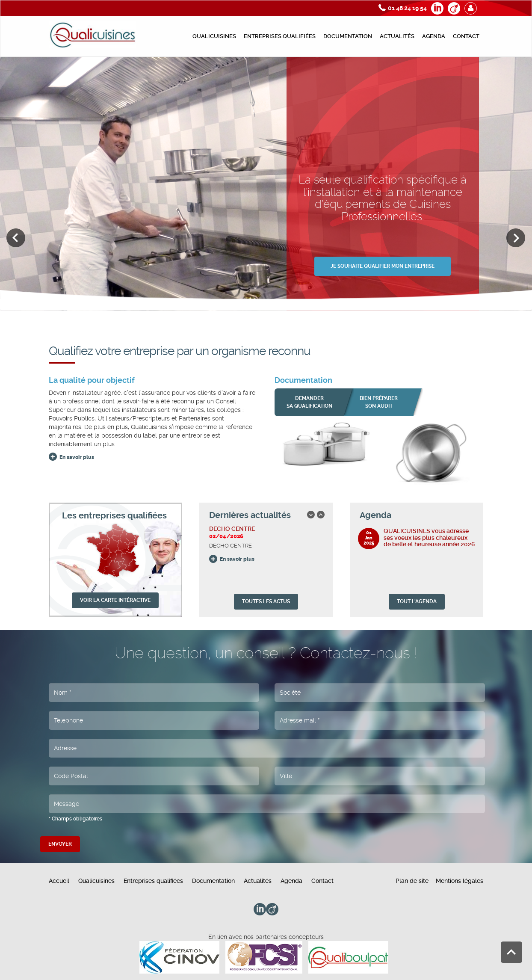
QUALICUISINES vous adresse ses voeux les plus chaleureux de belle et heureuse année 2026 (429, 537)
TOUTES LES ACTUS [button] (266, 601)
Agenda (434, 36)
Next (516, 238)
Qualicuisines (214, 36)
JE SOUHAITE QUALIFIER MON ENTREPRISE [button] (383, 266)
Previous (16, 238)
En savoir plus (77, 457)
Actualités (397, 36)
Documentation (348, 36)
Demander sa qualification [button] (309, 402)
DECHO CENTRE (232, 529)
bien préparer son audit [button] (379, 402)
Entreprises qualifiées (280, 36)
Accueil (59, 881)
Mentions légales (460, 881)
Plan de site (412, 881)
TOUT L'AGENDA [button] (417, 601)
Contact (466, 36)
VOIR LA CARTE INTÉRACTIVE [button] (115, 600)
